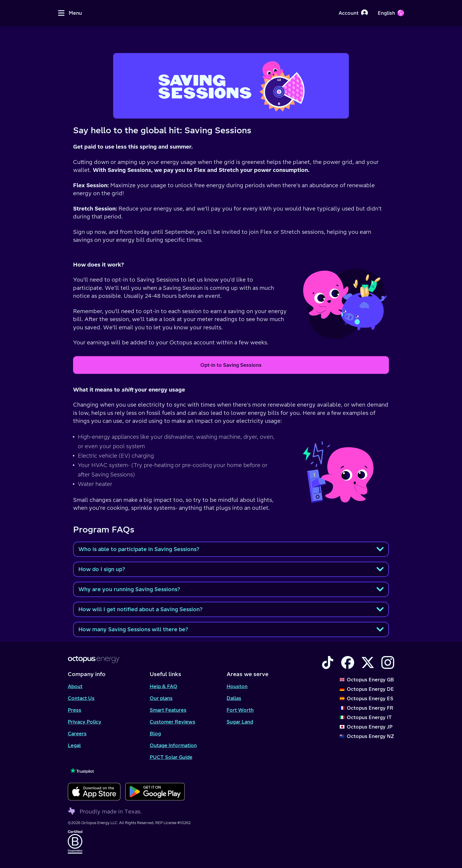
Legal (74, 745)
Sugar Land (240, 722)
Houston (237, 686)
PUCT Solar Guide (171, 757)
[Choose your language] (391, 13)
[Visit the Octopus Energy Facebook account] (348, 662)
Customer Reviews (173, 722)
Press (75, 710)
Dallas (234, 698)
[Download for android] (155, 792)
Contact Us (81, 698)
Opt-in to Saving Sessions (231, 365)
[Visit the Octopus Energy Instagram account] (388, 662)
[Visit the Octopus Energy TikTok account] (328, 662)
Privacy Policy (85, 722)
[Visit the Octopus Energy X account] (368, 662)
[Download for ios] (94, 792)
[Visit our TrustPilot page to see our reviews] (126, 771)
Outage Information (173, 745)
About (75, 686)
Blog (155, 734)
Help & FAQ (164, 686)
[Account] (353, 13)
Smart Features (168, 710)
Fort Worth (240, 710)
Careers (77, 734)
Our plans (161, 698)
